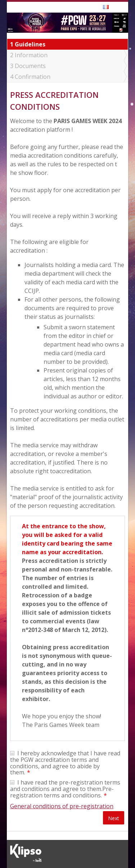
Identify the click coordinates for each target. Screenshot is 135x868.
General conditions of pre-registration (62, 806)
